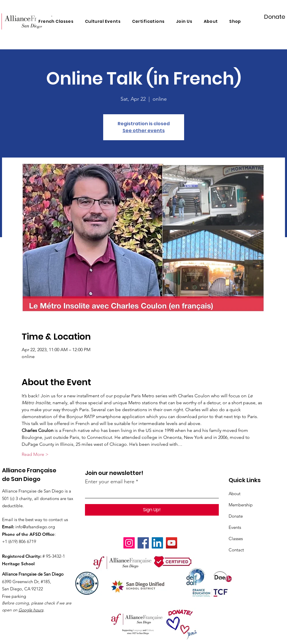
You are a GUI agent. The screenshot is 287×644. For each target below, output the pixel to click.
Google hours (31, 610)
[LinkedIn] (157, 543)
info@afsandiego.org (35, 527)
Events (235, 527)
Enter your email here (110, 482)
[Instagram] (129, 543)
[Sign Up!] (152, 510)
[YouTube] (172, 543)
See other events (144, 131)
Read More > (35, 454)
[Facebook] (143, 543)
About (235, 494)
